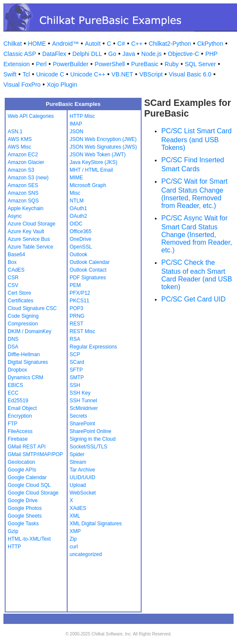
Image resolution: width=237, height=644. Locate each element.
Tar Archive (82, 470)
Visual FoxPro (22, 85)
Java (129, 54)
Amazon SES (23, 185)
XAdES (78, 508)
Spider (77, 454)
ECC (13, 393)
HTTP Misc (82, 116)
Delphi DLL (87, 54)
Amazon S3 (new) (28, 178)
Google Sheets (25, 516)
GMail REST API (27, 447)
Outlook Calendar (90, 262)
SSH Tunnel (83, 401)
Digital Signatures (28, 362)
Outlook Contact (88, 270)
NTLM (77, 201)
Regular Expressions (93, 347)
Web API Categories (31, 116)
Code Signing (23, 316)
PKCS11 (80, 301)
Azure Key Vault (26, 231)
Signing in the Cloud (93, 439)
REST (77, 324)
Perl (41, 64)
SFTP (76, 370)
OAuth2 (79, 216)
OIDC (76, 224)
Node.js (151, 54)
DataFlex (54, 54)
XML (75, 516)
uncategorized (86, 554)
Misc (75, 193)
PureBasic (145, 64)
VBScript (151, 74)
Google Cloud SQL (29, 485)
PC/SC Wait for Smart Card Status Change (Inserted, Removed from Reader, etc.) (194, 193)
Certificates (21, 301)
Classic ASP (20, 54)
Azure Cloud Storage (31, 224)
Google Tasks (23, 524)
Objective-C (183, 54)
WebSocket (83, 493)
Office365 (81, 231)
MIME (76, 178)
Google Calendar (27, 477)
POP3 (77, 308)
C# (121, 44)
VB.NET (123, 74)
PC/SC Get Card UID (193, 299)
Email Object (22, 408)
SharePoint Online (90, 431)
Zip (73, 539)
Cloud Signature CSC (32, 308)
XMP (75, 531)
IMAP (76, 124)
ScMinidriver (84, 408)
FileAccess (20, 431)
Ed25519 (18, 401)
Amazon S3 (21, 170)
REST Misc (83, 331)
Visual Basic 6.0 (190, 74)
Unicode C (50, 74)
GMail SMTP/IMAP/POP (35, 454)
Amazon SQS (23, 201)
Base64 (16, 255)
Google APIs (22, 470)
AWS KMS (20, 139)
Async (15, 216)
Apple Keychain (25, 208)
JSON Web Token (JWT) (98, 155)
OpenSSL (81, 247)
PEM (75, 285)
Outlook (79, 255)
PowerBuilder (70, 64)
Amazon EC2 (23, 155)
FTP (13, 424)
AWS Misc (19, 147)
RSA (75, 339)
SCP (75, 354)
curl (74, 547)
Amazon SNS (23, 193)
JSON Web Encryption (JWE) (103, 139)
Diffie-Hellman (24, 354)
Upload (78, 485)
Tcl (26, 74)
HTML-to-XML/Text (29, 539)
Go (112, 54)
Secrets (79, 416)
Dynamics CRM (25, 378)
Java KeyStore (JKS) (93, 162)
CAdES (16, 270)
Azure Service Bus (29, 239)
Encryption (20, 416)
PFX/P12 (80, 293)
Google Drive (23, 501)
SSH (75, 385)
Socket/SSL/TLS (89, 447)
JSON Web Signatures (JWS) (103, 147)
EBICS (15, 385)
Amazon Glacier (26, 162)
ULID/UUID (83, 477)
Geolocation (21, 462)
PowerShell (110, 64)
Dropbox (17, 370)
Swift (10, 74)
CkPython (210, 44)
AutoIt (93, 44)
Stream (78, 462)
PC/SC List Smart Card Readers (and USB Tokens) (196, 139)
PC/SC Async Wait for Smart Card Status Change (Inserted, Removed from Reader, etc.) (197, 234)
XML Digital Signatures (96, 524)
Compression (23, 324)
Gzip (13, 531)
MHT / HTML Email (91, 170)
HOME (37, 44)
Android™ (65, 44)
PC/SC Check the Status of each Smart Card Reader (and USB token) (197, 275)
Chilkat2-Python (170, 44)
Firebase (18, 439)
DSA (13, 347)
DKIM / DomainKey (30, 331)
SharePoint (82, 424)
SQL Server (200, 64)
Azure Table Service (31, 247)
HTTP (14, 547)
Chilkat (13, 44)
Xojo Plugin (62, 85)
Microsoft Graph (88, 185)
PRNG (77, 316)
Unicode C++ (88, 74)
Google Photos (25, 508)
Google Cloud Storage (33, 493)
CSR (13, 278)
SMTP (77, 378)
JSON (77, 132)
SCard (77, 362)
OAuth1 (79, 208)
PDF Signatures (88, 278)
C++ (137, 44)
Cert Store (19, 293)
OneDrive (81, 239)
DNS (13, 339)
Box (12, 262)
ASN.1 (15, 132)
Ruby (172, 64)
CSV (13, 285)
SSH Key (80, 393)
